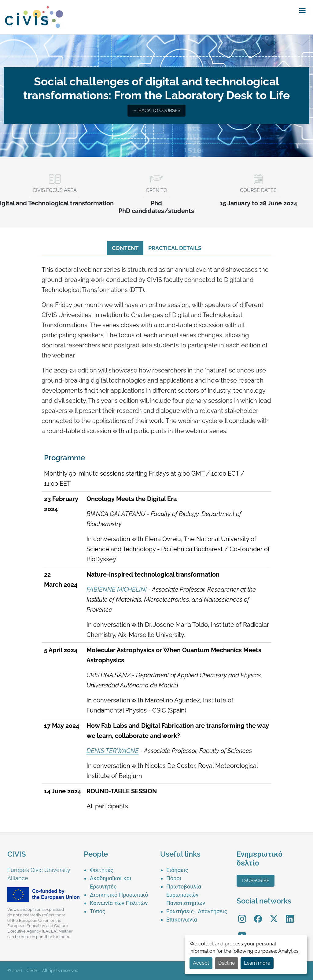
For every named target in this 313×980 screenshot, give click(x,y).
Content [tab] (125, 248)
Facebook (258, 914)
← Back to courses (156, 110)
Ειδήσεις (177, 870)
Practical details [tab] (175, 248)
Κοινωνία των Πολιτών (119, 903)
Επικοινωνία (182, 920)
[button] (302, 11)
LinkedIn (290, 914)
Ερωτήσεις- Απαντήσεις (197, 911)
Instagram (242, 914)
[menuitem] (121, 870)
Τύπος (98, 911)
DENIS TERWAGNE (113, 751)
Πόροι (174, 878)
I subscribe (256, 881)
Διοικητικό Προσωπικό (119, 895)
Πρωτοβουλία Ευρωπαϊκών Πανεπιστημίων (186, 895)
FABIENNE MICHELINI (117, 589)
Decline (226, 963)
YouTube (242, 931)
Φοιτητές (102, 870)
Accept (201, 963)
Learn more (257, 963)
